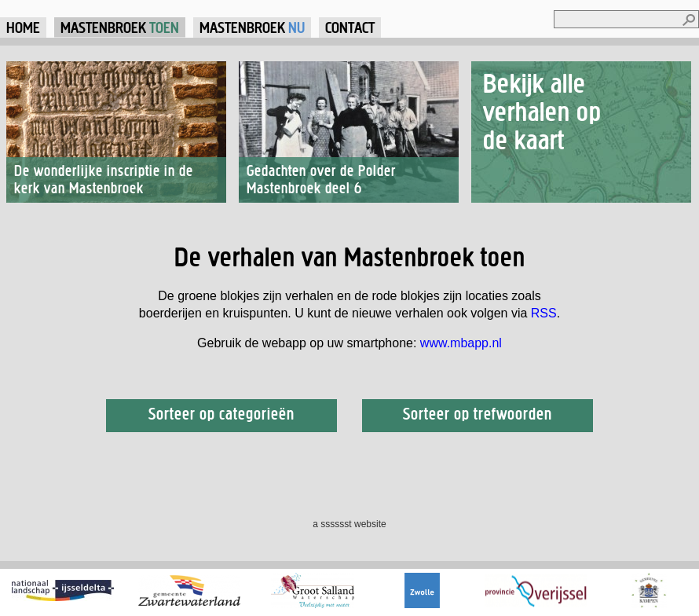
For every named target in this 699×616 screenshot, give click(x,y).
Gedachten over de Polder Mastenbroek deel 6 (321, 179)
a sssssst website (349, 524)
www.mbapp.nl (461, 343)
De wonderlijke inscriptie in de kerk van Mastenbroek (104, 179)
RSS (544, 313)
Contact (350, 27)
